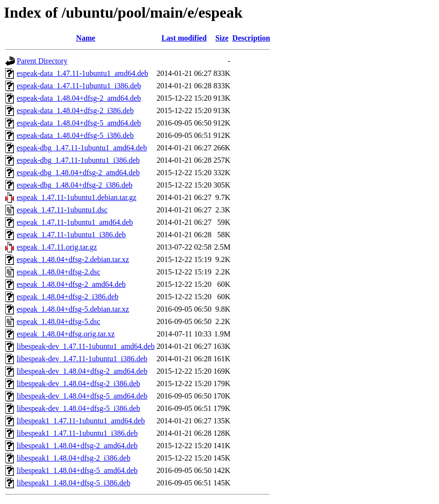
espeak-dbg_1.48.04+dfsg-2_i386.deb (75, 185)
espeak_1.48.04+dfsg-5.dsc (59, 321)
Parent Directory (42, 61)
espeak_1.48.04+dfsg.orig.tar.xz (66, 334)
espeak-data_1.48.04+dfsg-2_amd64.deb (79, 98)
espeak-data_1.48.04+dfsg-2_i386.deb (75, 110)
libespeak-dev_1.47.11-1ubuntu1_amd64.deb (86, 346)
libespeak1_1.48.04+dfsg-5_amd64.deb (77, 470)
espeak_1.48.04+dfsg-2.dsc (59, 272)
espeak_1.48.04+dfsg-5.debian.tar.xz (73, 309)
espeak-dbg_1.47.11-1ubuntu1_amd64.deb (82, 148)
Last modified (184, 38)
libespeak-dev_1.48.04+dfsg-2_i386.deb (78, 383)
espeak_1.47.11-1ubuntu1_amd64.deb (75, 222)
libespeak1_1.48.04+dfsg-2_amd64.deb (77, 446)
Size (222, 38)
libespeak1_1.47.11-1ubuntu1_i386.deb (77, 433)
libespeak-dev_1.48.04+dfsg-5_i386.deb (78, 408)
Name (86, 38)
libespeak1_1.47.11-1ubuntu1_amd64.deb (81, 421)
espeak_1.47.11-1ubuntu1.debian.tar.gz (76, 197)
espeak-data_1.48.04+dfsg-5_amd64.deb (79, 123)
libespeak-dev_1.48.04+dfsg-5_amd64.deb (82, 396)
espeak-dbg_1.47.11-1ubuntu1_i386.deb (78, 160)
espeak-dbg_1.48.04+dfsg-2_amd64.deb (78, 173)
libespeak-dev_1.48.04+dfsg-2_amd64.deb (82, 371)
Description (251, 38)
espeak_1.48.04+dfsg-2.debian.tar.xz (73, 259)
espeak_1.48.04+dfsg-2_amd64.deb (71, 284)
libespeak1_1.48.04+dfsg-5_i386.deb (74, 483)
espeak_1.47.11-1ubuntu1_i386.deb (71, 235)
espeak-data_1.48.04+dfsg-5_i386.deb (75, 135)
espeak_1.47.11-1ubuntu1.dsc (62, 210)
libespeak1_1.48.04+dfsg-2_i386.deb (74, 458)
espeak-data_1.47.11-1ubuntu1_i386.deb (79, 86)
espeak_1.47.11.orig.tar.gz (57, 247)
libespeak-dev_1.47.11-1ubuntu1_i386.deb (82, 359)
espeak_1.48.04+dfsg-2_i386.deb (68, 297)
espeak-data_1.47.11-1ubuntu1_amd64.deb (82, 73)
